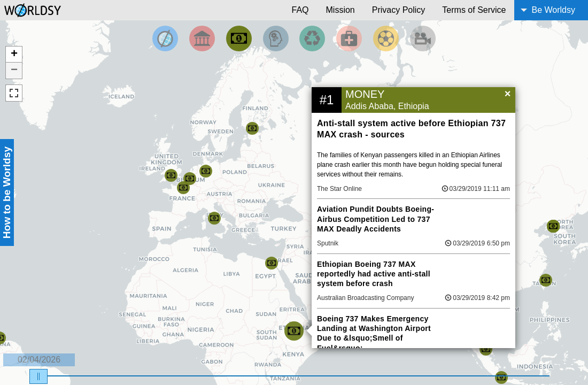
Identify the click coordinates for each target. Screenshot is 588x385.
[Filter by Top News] (165, 38)
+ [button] (14, 55)
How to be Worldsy (7, 192)
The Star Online (339, 189)
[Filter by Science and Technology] (276, 38)
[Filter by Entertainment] (423, 38)
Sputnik (328, 243)
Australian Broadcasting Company (365, 298)
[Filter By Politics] (202, 38)
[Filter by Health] (349, 38)
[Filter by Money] (239, 38)
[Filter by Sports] (386, 38)
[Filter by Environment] (312, 38)
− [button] (14, 71)
